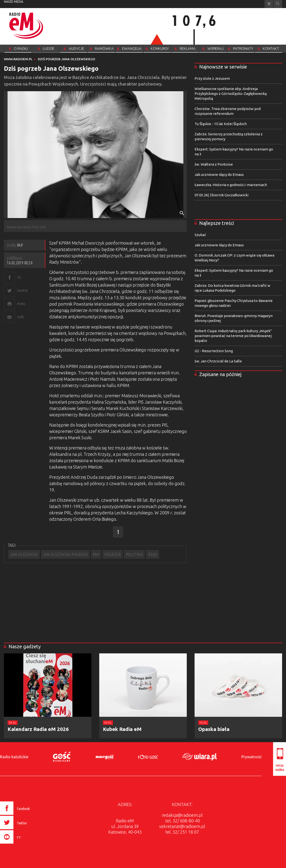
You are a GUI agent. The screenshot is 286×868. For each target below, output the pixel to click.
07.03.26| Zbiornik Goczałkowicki (222, 195)
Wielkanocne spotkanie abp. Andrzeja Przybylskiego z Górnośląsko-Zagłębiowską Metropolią (231, 94)
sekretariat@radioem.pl (182, 826)
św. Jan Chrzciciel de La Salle (218, 361)
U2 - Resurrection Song (214, 351)
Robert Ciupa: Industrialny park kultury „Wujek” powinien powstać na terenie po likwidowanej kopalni (233, 336)
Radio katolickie (14, 757)
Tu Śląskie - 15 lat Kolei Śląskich (221, 124)
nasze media (14, 2)
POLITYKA (134, 554)
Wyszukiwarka (278, 4)
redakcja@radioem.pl (182, 815)
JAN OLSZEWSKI (24, 554)
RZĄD (153, 554)
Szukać (200, 235)
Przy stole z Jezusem (212, 78)
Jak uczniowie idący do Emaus (219, 175)
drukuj (21, 304)
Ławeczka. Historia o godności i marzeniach (231, 185)
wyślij (20, 317)
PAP (96, 554)
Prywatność (251, 757)
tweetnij (22, 290)
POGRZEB (113, 554)
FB (19, 277)
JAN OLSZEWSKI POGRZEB (65, 554)
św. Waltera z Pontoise (214, 164)
